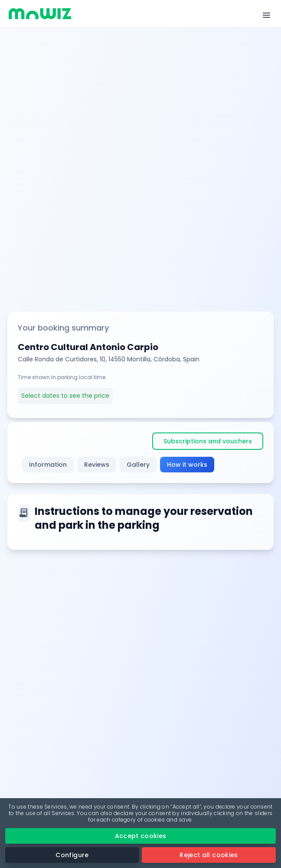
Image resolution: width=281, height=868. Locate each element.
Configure (72, 855)
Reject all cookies (209, 855)
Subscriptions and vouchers (208, 441)
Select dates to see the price (65, 396)
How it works (187, 465)
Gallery (138, 465)
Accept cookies (141, 836)
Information (48, 465)
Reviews (97, 465)
